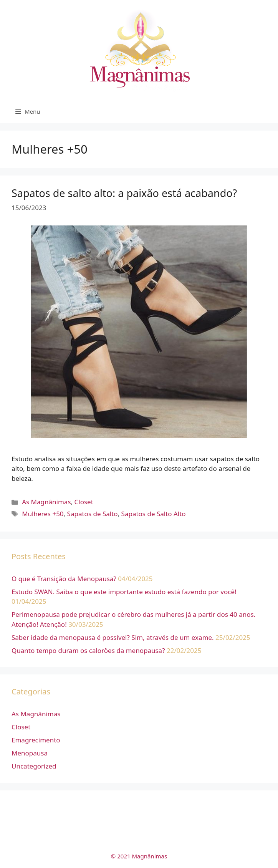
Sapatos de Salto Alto (154, 514)
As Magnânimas (46, 502)
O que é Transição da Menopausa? (64, 579)
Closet (84, 502)
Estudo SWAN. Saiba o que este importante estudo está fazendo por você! (124, 592)
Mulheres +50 (43, 514)
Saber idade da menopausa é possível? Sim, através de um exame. (113, 637)
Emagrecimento (36, 740)
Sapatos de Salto (93, 514)
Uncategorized (34, 766)
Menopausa (30, 753)
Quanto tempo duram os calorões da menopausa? (88, 650)
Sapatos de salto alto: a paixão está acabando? (124, 193)
